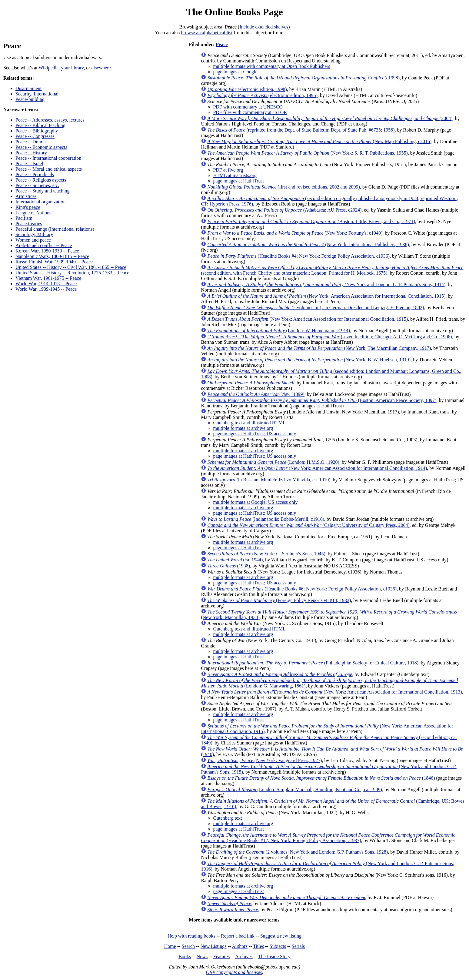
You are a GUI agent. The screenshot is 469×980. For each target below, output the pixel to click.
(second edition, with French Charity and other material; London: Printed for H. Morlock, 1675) (332, 270)
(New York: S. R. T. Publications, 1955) (307, 153)
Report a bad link (238, 936)
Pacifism (24, 218)
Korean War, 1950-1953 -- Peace (47, 251)
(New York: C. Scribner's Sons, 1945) (266, 554)
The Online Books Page (234, 12)
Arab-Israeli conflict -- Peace (44, 245)
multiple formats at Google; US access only (255, 502)
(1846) (321, 778)
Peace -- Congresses (35, 136)
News (202, 957)
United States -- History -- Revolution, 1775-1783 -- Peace (72, 273)
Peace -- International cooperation (48, 158)
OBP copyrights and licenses (234, 972)
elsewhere (101, 68)
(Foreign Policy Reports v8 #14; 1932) (279, 600)
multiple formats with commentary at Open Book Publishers (271, 66)
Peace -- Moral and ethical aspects (49, 169)
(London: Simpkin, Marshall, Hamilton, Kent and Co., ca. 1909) (295, 789)
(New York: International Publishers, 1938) (308, 244)
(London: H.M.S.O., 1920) (273, 462)
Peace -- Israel (29, 164)
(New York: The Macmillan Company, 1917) (319, 348)
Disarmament (28, 88)
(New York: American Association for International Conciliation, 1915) (326, 296)
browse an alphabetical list (207, 33)
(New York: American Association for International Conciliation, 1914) (317, 468)
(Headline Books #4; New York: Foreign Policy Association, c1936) (298, 256)
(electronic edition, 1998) (247, 89)
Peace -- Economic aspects (41, 147)
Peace (222, 44)
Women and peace (33, 240)
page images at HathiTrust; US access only (254, 434)
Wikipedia (48, 68)
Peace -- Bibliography (37, 131)
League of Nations (33, 213)
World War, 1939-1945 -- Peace (46, 289)
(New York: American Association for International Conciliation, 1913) (334, 692)
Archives (244, 957)
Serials (298, 946)
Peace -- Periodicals (35, 174)
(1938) (229, 566)
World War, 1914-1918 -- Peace (46, 284)
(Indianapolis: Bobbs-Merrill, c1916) (266, 519)
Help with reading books (191, 936)
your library (72, 68)
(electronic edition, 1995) (262, 95)
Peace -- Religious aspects (41, 180)
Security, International (37, 94)
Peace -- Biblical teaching (40, 125)
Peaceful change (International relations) (55, 229)
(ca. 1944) (235, 560)
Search (188, 946)
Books (185, 957)
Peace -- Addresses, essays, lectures (50, 120)
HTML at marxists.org (235, 175)
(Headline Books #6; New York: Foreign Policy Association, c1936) (302, 589)
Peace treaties (29, 224)
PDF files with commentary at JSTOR (250, 112)
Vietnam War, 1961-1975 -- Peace (48, 278)
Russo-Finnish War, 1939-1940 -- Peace (54, 262)
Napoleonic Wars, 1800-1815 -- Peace (52, 256)
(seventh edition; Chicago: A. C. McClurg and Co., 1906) (329, 337)
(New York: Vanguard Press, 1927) (264, 760)
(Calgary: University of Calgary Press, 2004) (308, 525)
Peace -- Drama (31, 142)
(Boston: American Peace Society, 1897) (322, 400)
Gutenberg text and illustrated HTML (249, 423)
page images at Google (235, 72)
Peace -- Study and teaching (43, 191)
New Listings (214, 946)
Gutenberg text (227, 818)
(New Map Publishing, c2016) (319, 141)
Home (170, 946)
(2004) (330, 118)
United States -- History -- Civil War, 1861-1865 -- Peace (71, 267)
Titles (258, 946)
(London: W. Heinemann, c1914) (279, 331)
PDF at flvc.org (228, 170)
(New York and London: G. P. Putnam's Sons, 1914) (326, 284)
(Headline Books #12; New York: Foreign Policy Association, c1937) (328, 838)
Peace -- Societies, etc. (37, 185)
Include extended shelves (264, 27)
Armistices (26, 196)
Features (221, 957)
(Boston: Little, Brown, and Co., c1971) (311, 221)
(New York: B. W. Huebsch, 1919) (309, 360)
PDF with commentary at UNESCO (248, 107)
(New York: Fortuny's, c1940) (295, 233)
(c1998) (303, 78)
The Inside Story (274, 957)
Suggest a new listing (281, 936)
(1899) (256, 394)
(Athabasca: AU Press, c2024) (284, 210)
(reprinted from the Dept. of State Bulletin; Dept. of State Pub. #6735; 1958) (301, 130)
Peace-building (30, 99)
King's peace (28, 207)
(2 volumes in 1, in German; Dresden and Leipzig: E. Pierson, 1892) (316, 308)
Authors (240, 946)
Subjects (278, 946)
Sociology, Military (34, 234)
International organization (40, 202)
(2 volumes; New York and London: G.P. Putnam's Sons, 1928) (298, 852)
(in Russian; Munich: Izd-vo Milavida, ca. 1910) (269, 480)
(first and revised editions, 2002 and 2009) (283, 187)
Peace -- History (31, 153)
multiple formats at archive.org (243, 428)
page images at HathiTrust (238, 181)
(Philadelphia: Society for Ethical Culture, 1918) (313, 663)
